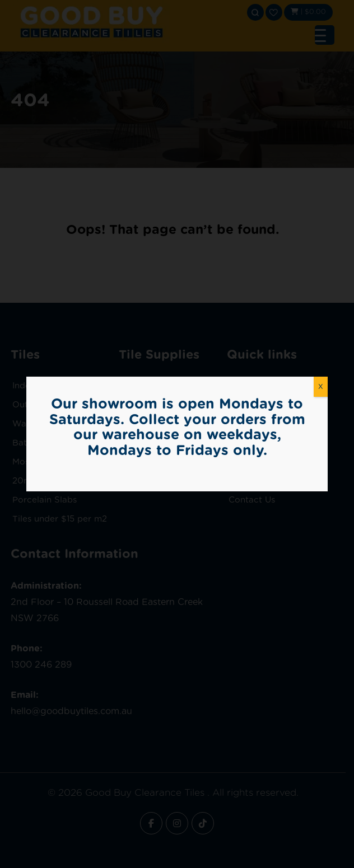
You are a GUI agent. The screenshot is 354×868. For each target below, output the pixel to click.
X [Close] (321, 386)
